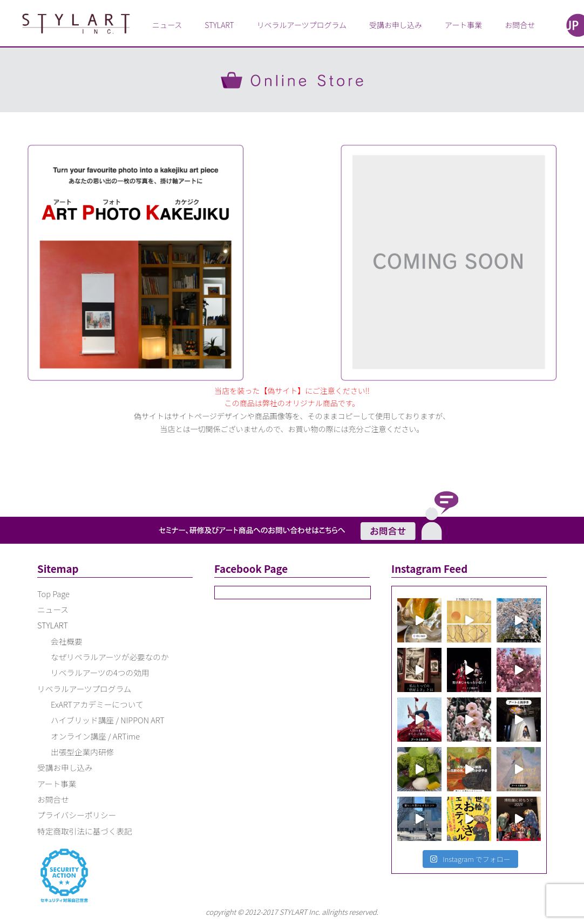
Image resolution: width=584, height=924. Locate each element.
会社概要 (67, 641)
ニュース (167, 25)
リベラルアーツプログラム (302, 25)
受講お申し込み (396, 25)
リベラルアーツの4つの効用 (100, 672)
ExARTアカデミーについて (97, 704)
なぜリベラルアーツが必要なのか (110, 657)
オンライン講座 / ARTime (95, 736)
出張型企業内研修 (82, 752)
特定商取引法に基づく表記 (85, 831)
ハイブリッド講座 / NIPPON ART (108, 720)
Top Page (53, 594)
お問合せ (520, 25)
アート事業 (463, 25)
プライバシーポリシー (77, 815)
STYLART (219, 25)
